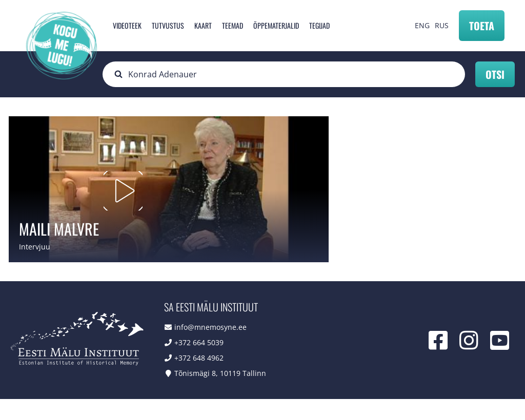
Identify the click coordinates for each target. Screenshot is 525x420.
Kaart (203, 25)
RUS (442, 25)
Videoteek (127, 25)
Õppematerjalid (276, 25)
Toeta (482, 26)
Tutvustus (168, 25)
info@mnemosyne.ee (210, 348)
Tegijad (319, 25)
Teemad (233, 25)
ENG (422, 25)
